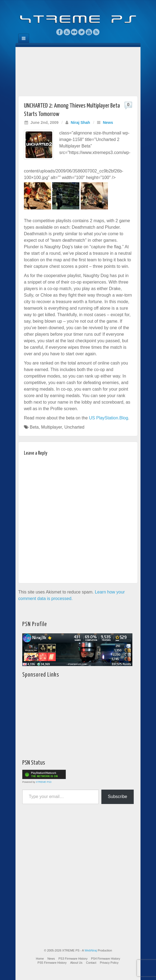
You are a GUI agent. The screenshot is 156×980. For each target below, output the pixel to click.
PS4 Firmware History (106, 959)
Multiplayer (51, 427)
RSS (96, 32)
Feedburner (67, 32)
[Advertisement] (78, 70)
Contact (91, 963)
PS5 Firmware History (52, 963)
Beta (34, 427)
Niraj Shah (80, 122)
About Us (76, 963)
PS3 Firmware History (73, 959)
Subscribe (118, 797)
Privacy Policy (109, 963)
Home (40, 959)
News (108, 122)
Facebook (60, 32)
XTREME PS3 (44, 782)
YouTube (89, 32)
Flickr (74, 32)
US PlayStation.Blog (108, 418)
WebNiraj (91, 950)
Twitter (82, 32)
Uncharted (74, 427)
